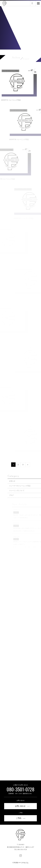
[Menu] (38, 3)
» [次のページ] (28, 472)
